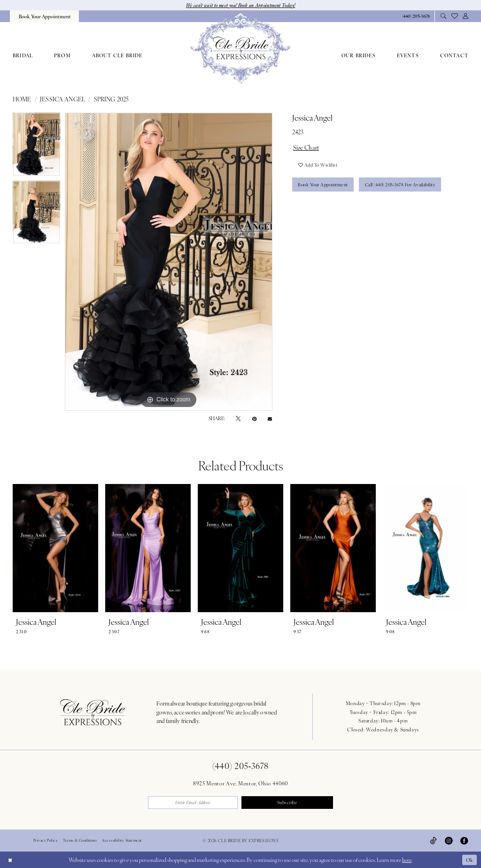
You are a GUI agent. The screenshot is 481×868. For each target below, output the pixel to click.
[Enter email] (193, 803)
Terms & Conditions (80, 841)
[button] (465, 16)
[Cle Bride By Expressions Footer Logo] (92, 712)
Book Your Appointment (323, 185)
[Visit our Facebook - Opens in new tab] (464, 841)
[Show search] (443, 16)
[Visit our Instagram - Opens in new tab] (449, 841)
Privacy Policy (46, 841)
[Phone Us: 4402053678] (416, 17)
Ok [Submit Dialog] (469, 860)
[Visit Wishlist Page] (454, 16)
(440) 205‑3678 (240, 766)
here (407, 860)
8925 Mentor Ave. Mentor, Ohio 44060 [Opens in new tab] (240, 783)
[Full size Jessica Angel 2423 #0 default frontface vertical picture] (169, 262)
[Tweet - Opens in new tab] (238, 419)
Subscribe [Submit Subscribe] (288, 802)
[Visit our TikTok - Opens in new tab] (434, 841)
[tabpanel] (36, 147)
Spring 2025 (112, 100)
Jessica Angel (62, 100)
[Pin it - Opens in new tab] (254, 419)
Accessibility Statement (122, 841)
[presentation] (55, 549)
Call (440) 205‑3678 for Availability (402, 185)
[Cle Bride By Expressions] (240, 48)
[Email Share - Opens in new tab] (270, 419)
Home (22, 100)
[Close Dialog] (10, 860)
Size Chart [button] (306, 147)
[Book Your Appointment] (44, 16)
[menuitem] (44, 16)
